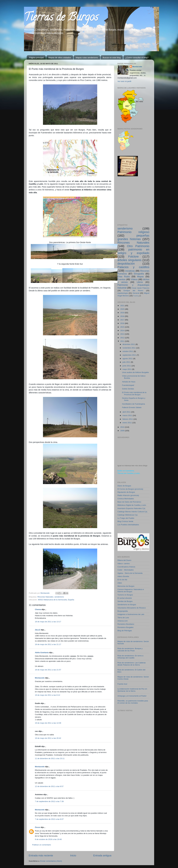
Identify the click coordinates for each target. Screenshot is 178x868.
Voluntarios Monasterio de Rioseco (132, 608)
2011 (123, 341)
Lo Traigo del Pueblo (126, 518)
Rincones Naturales (45, 597)
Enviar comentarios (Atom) (51, 861)
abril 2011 (127, 412)
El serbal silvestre (125, 598)
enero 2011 (127, 423)
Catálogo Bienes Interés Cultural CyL (133, 512)
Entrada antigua (102, 855)
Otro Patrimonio (138, 246)
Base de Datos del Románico (129, 502)
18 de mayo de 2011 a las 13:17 (48, 622)
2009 (123, 431)
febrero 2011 (128, 419)
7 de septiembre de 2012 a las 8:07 (49, 819)
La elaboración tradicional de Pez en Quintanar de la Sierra (132, 690)
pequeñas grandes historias (133, 237)
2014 (123, 330)
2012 (123, 338)
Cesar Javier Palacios (140, 288)
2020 (123, 309)
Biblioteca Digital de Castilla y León (132, 505)
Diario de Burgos (124, 486)
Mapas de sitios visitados (60, 58)
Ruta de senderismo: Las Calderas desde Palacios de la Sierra (132, 664)
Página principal (36, 58)
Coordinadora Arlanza (126, 567)
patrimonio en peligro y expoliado (133, 251)
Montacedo (40, 678)
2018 (123, 316)
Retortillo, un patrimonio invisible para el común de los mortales (133, 702)
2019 (123, 313)
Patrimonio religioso (133, 232)
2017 (123, 320)
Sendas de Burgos (125, 601)
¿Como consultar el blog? (137, 58)
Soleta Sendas (128, 389)
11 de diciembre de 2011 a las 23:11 (50, 758)
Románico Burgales (126, 627)
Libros (140, 282)
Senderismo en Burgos (127, 605)
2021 (123, 306)
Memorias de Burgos (126, 586)
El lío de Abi (122, 580)
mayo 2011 (127, 369)
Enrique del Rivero (133, 291)
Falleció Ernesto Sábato (132, 407)
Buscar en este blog (112, 58)
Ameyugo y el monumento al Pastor (132, 696)
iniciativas (130, 271)
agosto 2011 (128, 359)
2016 (123, 323)
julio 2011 (127, 362)
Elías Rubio (124, 277)
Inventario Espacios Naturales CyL (132, 508)
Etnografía (139, 274)
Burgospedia (123, 611)
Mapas (141, 277)
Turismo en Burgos (125, 595)
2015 (123, 327)
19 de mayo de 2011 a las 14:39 (48, 723)
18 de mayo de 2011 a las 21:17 (48, 644)
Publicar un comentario (42, 845)
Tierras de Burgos (61, 18)
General (136, 293)
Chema (38, 609)
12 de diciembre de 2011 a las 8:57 (49, 786)
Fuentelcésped (128, 385)
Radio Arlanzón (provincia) (128, 495)
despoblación (126, 264)
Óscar (38, 827)
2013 (123, 334)
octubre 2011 (128, 351)
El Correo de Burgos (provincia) (130, 489)
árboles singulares (130, 260)
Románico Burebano (126, 624)
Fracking (136, 296)
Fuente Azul (122, 684)
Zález (120, 583)
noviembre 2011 (129, 348)
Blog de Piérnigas (125, 631)
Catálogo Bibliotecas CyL (128, 515)
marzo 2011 (128, 415)
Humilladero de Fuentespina (133, 404)
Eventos (122, 279)
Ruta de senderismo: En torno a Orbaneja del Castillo (130, 657)
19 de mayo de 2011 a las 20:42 (48, 738)
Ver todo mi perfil (124, 81)
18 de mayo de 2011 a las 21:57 (48, 670)
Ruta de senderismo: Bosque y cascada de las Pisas (130, 650)
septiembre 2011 (130, 355)
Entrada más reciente (41, 855)
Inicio (73, 855)
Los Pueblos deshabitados (128, 525)
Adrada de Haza (129, 382)
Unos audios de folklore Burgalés (135, 372)
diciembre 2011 (129, 344)
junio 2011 (127, 366)
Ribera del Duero (124, 560)
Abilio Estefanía (42, 653)
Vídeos (134, 279)
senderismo (59, 597)
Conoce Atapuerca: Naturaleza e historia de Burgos (131, 590)
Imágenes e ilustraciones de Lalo (131, 614)
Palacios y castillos (133, 267)
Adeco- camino (124, 564)
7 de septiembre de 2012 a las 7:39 (49, 801)
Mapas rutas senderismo (87, 58)
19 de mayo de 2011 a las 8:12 (48, 695)
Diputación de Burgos (126, 492)
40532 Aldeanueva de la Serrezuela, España (56, 600)
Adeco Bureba (123, 576)
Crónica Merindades (126, 499)
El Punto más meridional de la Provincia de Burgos (134, 393)
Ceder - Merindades (126, 570)
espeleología (123, 293)
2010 (123, 427)
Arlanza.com (123, 621)
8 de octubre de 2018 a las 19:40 (48, 839)
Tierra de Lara (123, 618)
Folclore (133, 257)
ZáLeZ (38, 630)
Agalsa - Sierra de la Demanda (130, 573)
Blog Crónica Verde (125, 521)
